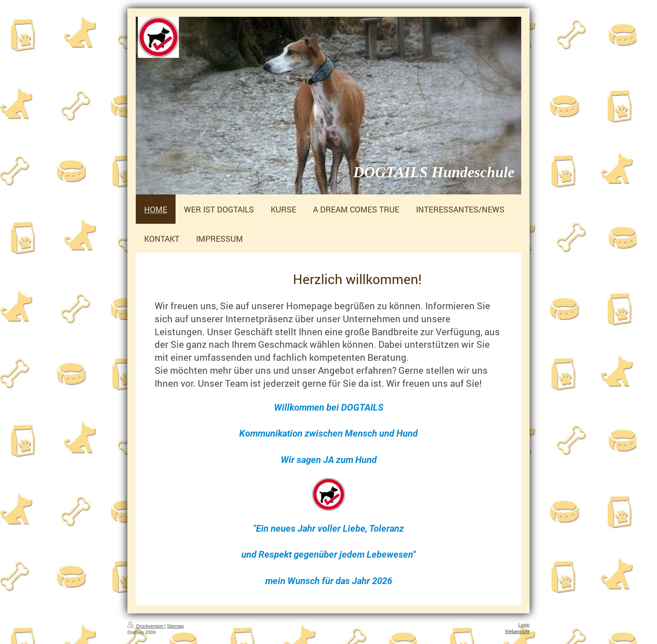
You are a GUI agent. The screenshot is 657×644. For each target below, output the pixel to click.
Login (524, 625)
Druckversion (146, 626)
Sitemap (175, 626)
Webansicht (517, 631)
